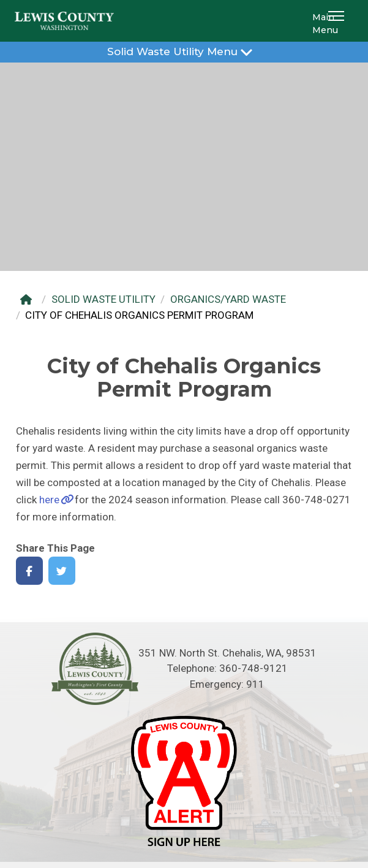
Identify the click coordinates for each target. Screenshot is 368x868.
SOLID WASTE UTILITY (103, 299)
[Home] (29, 299)
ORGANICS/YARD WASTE (228, 299)
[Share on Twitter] (62, 571)
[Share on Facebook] (30, 571)
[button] (338, 21)
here (49, 500)
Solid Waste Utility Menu (184, 51)
